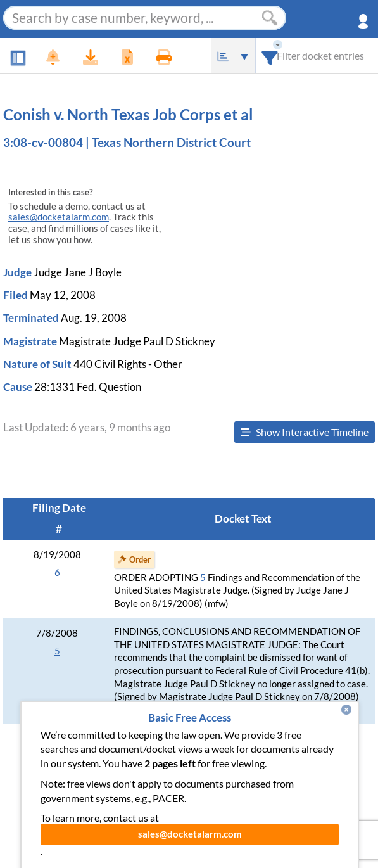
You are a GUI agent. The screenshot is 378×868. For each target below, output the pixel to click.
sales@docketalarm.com (59, 217)
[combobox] (270, 55)
